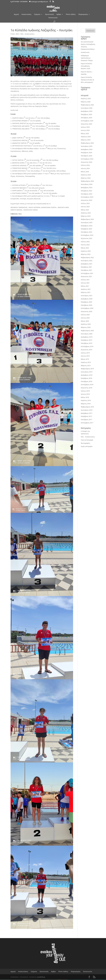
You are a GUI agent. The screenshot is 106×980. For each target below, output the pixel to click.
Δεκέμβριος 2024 (87, 149)
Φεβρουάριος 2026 (87, 105)
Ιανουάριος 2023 (87, 222)
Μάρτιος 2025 (86, 140)
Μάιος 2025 (85, 134)
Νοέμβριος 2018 (86, 378)
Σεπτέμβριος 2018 (87, 385)
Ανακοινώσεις (26, 14)
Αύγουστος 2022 (86, 238)
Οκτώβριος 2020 (86, 305)
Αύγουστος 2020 (86, 311)
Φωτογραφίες (86, 443)
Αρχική (16, 14)
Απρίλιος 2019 (86, 362)
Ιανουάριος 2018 (87, 410)
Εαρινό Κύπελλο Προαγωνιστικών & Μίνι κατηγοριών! (87, 80)
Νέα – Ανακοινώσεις (88, 437)
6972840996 (24, 2)
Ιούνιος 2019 (85, 356)
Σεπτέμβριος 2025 (87, 121)
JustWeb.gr (41, 977)
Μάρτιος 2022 (86, 254)
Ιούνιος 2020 (85, 318)
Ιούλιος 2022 (85, 242)
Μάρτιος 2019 (86, 366)
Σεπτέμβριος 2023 (87, 197)
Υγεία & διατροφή (87, 440)
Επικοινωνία (53, 18)
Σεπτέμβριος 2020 (87, 308)
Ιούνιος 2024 (85, 168)
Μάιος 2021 (85, 286)
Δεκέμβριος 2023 (87, 187)
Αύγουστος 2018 (86, 388)
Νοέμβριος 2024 (86, 152)
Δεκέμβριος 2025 (87, 111)
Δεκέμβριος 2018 (87, 375)
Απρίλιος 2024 (86, 175)
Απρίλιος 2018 (86, 400)
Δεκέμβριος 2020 (87, 299)
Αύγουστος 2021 (86, 276)
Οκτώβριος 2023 (86, 194)
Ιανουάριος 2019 (87, 372)
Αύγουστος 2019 (86, 350)
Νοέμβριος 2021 (86, 267)
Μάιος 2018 (85, 397)
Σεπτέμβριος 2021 (87, 273)
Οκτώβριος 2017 (86, 420)
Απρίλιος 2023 (86, 213)
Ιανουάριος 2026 (87, 108)
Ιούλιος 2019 (85, 353)
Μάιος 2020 (85, 321)
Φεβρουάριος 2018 (87, 407)
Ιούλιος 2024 (85, 165)
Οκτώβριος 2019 (86, 343)
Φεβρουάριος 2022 (87, 257)
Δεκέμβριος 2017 (87, 413)
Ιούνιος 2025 (85, 130)
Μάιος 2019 (85, 359)
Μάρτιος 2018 (86, 404)
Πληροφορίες (83, 14)
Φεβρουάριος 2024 (87, 181)
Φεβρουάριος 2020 (87, 331)
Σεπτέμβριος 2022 (87, 235)
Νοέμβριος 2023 (86, 191)
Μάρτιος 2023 (86, 216)
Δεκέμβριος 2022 (87, 226)
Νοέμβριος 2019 (86, 340)
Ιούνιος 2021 (85, 283)
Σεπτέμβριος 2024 (87, 159)
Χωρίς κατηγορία (87, 446)
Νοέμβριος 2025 (86, 114)
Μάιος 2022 (85, 248)
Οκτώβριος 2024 (86, 156)
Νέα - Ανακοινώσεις (27, 34)
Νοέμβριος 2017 (86, 416)
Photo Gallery (71, 14)
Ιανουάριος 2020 (87, 334)
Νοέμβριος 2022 (86, 229)
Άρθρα (59, 14)
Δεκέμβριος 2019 (87, 337)
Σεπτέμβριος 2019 (87, 346)
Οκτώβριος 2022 (86, 232)
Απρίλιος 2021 (86, 289)
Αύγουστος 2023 (86, 200)
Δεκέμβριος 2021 (87, 264)
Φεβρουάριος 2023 (87, 219)
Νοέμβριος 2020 (86, 302)
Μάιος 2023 (85, 210)
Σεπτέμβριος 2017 (87, 423)
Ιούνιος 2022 (85, 245)
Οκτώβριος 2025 (86, 118)
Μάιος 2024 (85, 172)
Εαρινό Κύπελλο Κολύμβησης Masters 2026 (86, 66)
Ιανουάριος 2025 (87, 146)
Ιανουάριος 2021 (87, 296)
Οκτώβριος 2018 (86, 381)
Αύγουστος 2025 (86, 124)
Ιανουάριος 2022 (87, 261)
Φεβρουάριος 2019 (87, 369)
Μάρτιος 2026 (86, 102)
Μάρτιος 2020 (86, 327)
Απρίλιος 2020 (86, 324)
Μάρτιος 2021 (86, 292)
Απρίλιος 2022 (86, 251)
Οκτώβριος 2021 (86, 270)
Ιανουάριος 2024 (87, 184)
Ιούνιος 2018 (85, 394)
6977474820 (16, 2)
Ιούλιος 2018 (85, 391)
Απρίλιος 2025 (86, 137)
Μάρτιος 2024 (86, 178)
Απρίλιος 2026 (86, 99)
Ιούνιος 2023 (85, 207)
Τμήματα (37, 14)
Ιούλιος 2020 (85, 315)
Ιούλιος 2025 (85, 127)
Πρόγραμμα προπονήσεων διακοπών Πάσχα (87, 58)
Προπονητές (49, 14)
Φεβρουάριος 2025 (87, 143)
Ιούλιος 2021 (85, 280)
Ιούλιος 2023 (85, 203)
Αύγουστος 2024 (86, 162)
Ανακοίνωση (85, 52)
